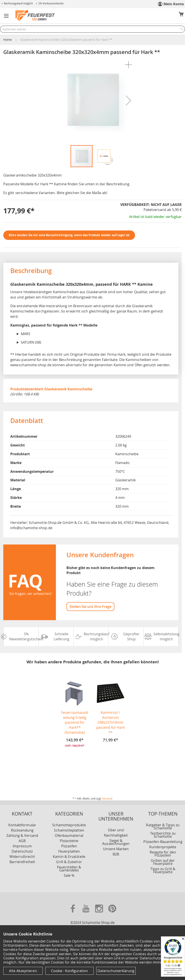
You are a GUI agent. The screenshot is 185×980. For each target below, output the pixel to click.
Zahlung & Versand (22, 827)
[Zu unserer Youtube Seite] (86, 913)
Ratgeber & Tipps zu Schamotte (163, 818)
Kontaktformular (22, 817)
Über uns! (116, 822)
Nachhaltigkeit (116, 827)
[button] (6, 16)
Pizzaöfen (69, 838)
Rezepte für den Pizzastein (163, 846)
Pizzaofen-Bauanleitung (163, 834)
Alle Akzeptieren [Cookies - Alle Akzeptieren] (23, 971)
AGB (22, 833)
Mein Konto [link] (174, 4)
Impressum (22, 838)
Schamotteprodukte (69, 817)
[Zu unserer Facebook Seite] (73, 913)
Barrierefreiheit (22, 854)
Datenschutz (22, 843)
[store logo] (35, 16)
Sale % (69, 867)
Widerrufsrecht (22, 848)
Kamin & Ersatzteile (69, 848)
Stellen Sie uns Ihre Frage (90, 607)
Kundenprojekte (163, 839)
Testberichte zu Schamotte (163, 827)
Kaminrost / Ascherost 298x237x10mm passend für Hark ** (110, 722)
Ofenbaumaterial (69, 827)
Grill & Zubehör (69, 854)
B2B (116, 846)
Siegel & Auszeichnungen (116, 834)
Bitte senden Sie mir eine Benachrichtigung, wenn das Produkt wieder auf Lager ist (69, 235)
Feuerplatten (69, 843)
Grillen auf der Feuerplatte (163, 854)
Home (8, 40)
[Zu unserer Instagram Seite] (100, 913)
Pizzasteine (69, 833)
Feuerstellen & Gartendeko (69, 860)
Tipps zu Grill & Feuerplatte (163, 862)
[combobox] (92, 29)
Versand (107, 790)
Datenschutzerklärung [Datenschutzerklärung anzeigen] (116, 971)
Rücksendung (22, 822)
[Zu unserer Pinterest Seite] (112, 913)
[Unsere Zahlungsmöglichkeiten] (93, 897)
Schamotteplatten (69, 822)
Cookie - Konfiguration (69, 971)
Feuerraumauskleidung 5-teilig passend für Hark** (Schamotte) (75, 722)
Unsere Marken (116, 841)
